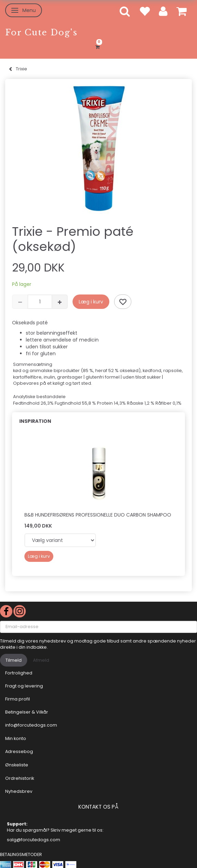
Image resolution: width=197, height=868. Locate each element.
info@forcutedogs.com (31, 725)
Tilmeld (14, 660)
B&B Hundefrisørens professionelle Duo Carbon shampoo (98, 515)
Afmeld (41, 660)
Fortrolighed (19, 673)
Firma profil (18, 699)
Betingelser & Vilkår (27, 712)
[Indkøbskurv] (98, 46)
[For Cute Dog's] (41, 32)
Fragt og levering (24, 686)
